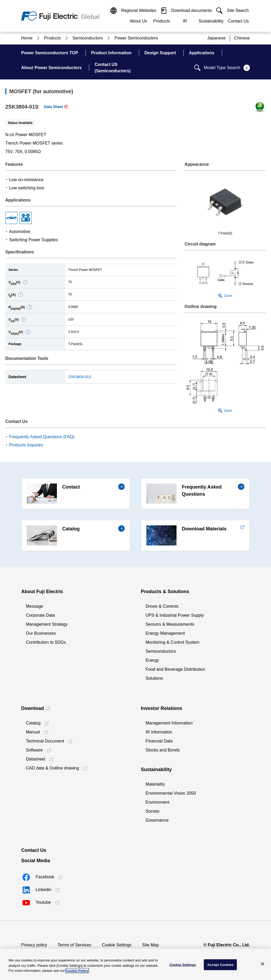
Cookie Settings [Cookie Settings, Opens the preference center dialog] (183, 965)
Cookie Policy (77, 971)
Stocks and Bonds (163, 750)
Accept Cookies (220, 965)
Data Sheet (53, 107)
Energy (152, 660)
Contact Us (238, 21)
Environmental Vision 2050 (171, 793)
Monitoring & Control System (173, 642)
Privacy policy (34, 945)
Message (35, 606)
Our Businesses (41, 633)
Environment (157, 802)
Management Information (169, 723)
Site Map (150, 945)
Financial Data (159, 741)
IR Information (159, 732)
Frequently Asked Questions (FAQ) (42, 437)
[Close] (263, 964)
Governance (157, 820)
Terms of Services (74, 945)
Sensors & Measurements (170, 624)
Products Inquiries (26, 445)
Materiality (155, 784)
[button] (25, 282)
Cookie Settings (117, 945)
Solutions (154, 678)
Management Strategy (47, 624)
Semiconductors (161, 651)
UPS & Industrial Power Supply (175, 615)
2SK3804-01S (80, 377)
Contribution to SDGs (46, 642)
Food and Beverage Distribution (175, 669)
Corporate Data (40, 615)
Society (152, 811)
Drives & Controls (162, 606)
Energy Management (165, 633)
